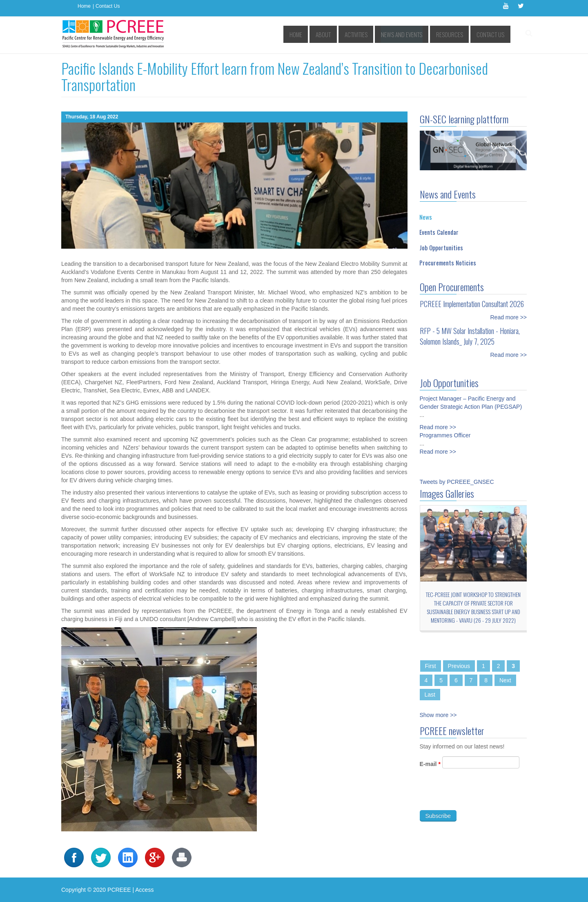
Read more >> (509, 317)
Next (505, 680)
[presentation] (482, 800)
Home (84, 6)
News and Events (412, 35)
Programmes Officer (445, 430)
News (426, 217)
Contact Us (108, 6)
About (341, 35)
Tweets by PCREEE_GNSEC (457, 482)
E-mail (430, 770)
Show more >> (438, 715)
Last (430, 695)
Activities (371, 35)
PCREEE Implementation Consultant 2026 (472, 304)
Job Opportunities (441, 247)
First (431, 666)
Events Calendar (439, 232)
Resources (454, 35)
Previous (459, 666)
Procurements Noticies (448, 263)
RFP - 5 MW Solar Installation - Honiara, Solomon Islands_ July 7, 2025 (470, 336)
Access (144, 890)
